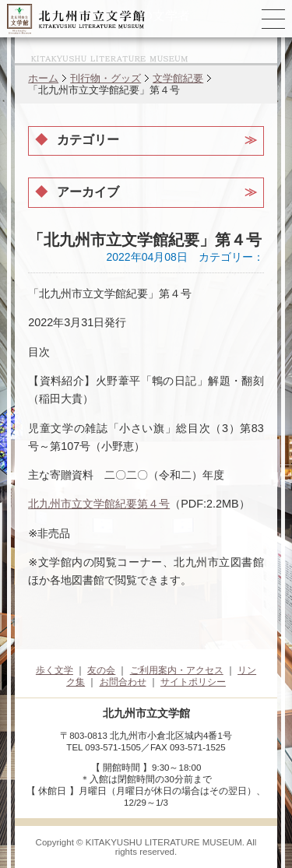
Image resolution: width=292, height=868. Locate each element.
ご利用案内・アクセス (177, 670)
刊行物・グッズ (106, 78)
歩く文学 (55, 670)
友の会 (101, 670)
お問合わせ (123, 682)
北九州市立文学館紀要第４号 (99, 504)
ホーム (43, 78)
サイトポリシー (193, 682)
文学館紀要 (178, 78)
